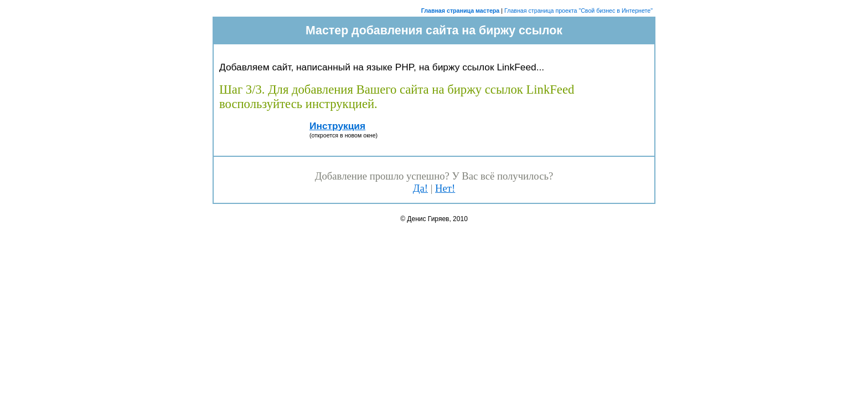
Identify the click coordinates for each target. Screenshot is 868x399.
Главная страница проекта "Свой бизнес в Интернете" (578, 11)
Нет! (445, 188)
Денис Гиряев (428, 219)
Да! (420, 188)
